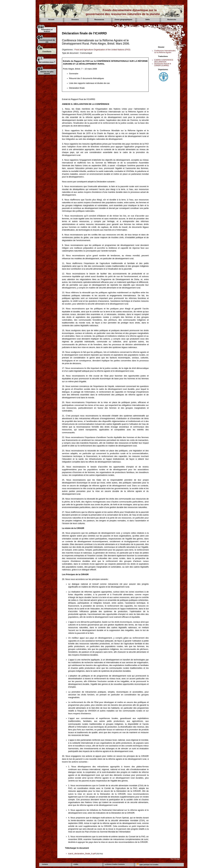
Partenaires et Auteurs (47, 30)
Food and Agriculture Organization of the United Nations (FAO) (102, 50)
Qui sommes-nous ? (47, 62)
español (173, 5)
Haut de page (175, 859)
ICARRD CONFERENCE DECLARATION (164, 61)
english (180, 5)
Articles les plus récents (47, 73)
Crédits (76, 864)
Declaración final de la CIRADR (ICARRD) (163, 65)
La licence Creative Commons (115, 864)
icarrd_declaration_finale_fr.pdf (82, 854)
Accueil (51, 19)
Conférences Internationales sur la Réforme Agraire (165, 52)
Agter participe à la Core (147, 865)
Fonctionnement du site (47, 41)
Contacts (45, 864)
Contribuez (47, 52)
